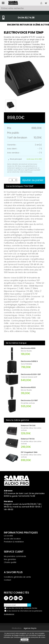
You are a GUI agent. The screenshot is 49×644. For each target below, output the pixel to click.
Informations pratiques (21, 533)
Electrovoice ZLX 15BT (29, 400)
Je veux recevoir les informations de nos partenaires (24, 611)
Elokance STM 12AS (28, 426)
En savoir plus (25, 642)
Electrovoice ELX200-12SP (31, 374)
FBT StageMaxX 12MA (29, 452)
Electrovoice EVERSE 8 (29, 361)
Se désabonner (9, 614)
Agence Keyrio (30, 628)
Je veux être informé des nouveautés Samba (22, 608)
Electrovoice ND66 (28, 348)
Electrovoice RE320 (28, 387)
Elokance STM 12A (28, 439)
